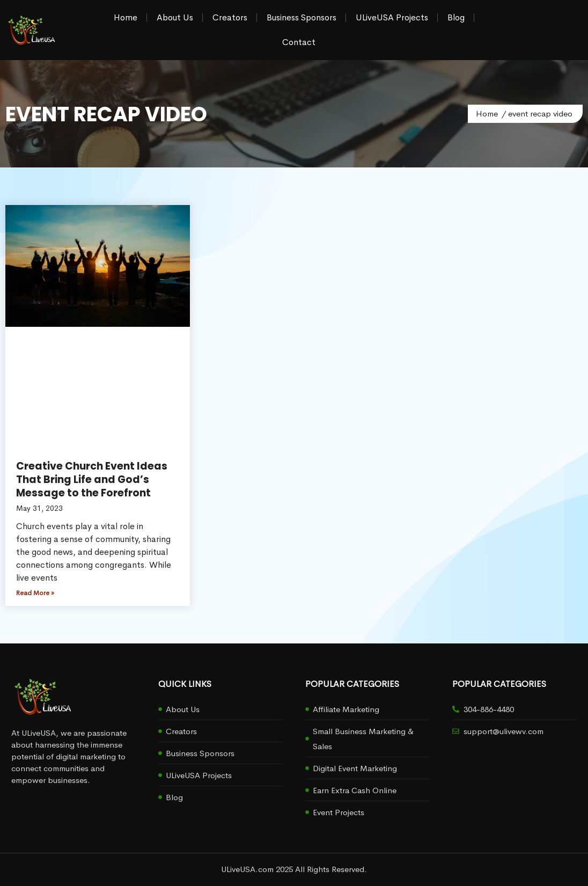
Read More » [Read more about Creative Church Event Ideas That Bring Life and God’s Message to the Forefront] (35, 593)
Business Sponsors (302, 17)
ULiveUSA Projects (392, 17)
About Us (175, 17)
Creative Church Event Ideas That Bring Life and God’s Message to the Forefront (92, 479)
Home (126, 17)
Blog (456, 17)
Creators (230, 17)
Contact (299, 42)
